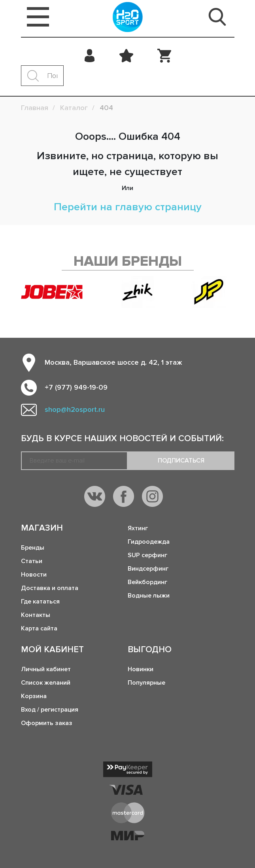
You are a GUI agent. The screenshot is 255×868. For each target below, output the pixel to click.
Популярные (146, 683)
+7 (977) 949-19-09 (76, 387)
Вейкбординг (147, 582)
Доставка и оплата (50, 588)
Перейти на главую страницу (128, 207)
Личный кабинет (46, 669)
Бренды (33, 548)
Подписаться (181, 461)
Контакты (36, 615)
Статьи (32, 561)
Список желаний (46, 683)
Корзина (34, 696)
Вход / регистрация (50, 710)
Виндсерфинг (148, 569)
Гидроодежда (149, 542)
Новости (34, 575)
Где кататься (40, 602)
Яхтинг (138, 528)
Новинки (141, 669)
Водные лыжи (149, 596)
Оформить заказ (47, 723)
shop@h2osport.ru (75, 409)
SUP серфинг (147, 555)
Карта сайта (39, 628)
